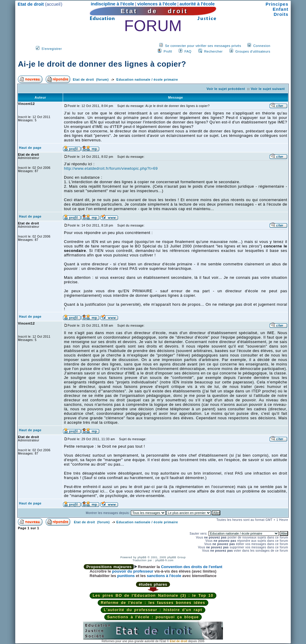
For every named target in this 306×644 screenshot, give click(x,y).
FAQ (188, 51)
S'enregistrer (52, 49)
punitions (126, 576)
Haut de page (30, 148)
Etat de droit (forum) (91, 79)
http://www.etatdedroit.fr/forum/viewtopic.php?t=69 (111, 168)
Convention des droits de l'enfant (192, 567)
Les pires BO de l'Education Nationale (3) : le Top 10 (153, 595)
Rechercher (213, 51)
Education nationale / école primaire (147, 79)
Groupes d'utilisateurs (253, 51)
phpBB (142, 557)
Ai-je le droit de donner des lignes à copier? (102, 64)
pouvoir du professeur (133, 571)
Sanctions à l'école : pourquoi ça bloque (153, 617)
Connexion (262, 46)
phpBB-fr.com (165, 560)
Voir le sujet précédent (226, 89)
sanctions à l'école (164, 576)
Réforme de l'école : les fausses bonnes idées (153, 603)
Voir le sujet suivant (268, 89)
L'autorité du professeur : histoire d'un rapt (153, 610)
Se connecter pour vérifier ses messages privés (203, 46)
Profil (168, 51)
